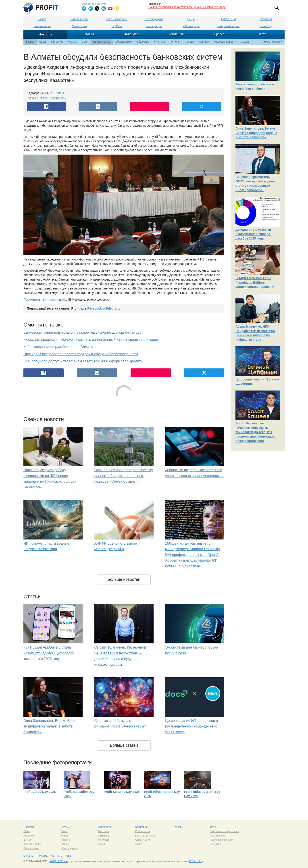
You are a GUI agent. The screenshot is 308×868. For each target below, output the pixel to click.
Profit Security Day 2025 (122, 792)
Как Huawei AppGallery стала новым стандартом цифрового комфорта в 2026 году (49, 653)
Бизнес (30, 42)
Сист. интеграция (145, 835)
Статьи (89, 34)
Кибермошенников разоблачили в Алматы (58, 347)
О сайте (28, 856)
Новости (45, 34)
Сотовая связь (79, 19)
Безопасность (42, 26)
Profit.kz (60, 93)
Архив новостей (272, 42)
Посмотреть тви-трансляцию (44, 300)
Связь (43, 42)
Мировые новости (225, 42)
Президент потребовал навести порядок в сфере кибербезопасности (81, 354)
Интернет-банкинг (228, 26)
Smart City (266, 26)
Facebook (95, 308)
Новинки (204, 42)
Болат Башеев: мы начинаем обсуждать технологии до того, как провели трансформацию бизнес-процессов (255, 432)
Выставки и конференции (224, 831)
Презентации (217, 835)
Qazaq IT (246, 42)
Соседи (189, 42)
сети (147, 840)
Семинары (104, 835)
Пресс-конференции (221, 840)
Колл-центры (154, 26)
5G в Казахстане (117, 19)
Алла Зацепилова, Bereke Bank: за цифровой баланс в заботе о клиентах (50, 726)
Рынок (64, 835)
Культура (159, 42)
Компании (176, 34)
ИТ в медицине (154, 19)
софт (38, 844)
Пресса (219, 34)
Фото (263, 34)
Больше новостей (124, 579)
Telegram (112, 308)
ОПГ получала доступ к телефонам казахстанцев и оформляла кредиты (83, 361)
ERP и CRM (228, 19)
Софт (85, 42)
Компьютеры (143, 831)
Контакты (57, 856)
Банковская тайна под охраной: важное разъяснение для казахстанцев (82, 332)
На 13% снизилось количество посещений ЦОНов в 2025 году (187, 7)
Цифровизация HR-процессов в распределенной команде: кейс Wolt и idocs (191, 726)
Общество (143, 42)
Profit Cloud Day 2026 (40, 792)
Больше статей (124, 745)
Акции (101, 844)
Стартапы (266, 19)
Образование (123, 42)
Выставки (103, 831)
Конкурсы (103, 840)
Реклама (42, 856)
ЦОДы (191, 19)
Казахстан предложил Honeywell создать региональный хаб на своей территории (91, 340)
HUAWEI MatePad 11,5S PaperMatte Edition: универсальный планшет (255, 282)
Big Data (117, 26)
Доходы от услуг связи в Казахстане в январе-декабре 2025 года (253, 234)
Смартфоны (79, 26)
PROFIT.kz (196, 861)
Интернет (57, 42)
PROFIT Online (58, 861)
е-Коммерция (191, 26)
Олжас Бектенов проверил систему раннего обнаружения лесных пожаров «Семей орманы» (124, 476)
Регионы (175, 42)
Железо (72, 42)
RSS (69, 856)
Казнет (42, 19)
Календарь (132, 34)
